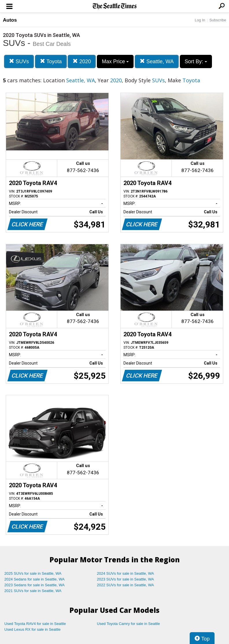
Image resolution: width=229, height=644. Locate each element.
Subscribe (218, 20)
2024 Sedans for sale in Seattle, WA (34, 579)
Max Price (115, 61)
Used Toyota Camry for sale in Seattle (128, 624)
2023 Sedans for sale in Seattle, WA (34, 585)
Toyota (51, 61)
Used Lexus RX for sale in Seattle (32, 629)
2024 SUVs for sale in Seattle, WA (125, 573)
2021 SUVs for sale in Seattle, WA (33, 591)
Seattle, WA (157, 61)
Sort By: (196, 61)
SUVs (19, 61)
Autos (10, 20)
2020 (82, 61)
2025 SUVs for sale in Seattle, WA (33, 573)
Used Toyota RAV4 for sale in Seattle (35, 624)
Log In (200, 20)
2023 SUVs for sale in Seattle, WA (125, 579)
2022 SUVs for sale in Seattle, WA (125, 585)
